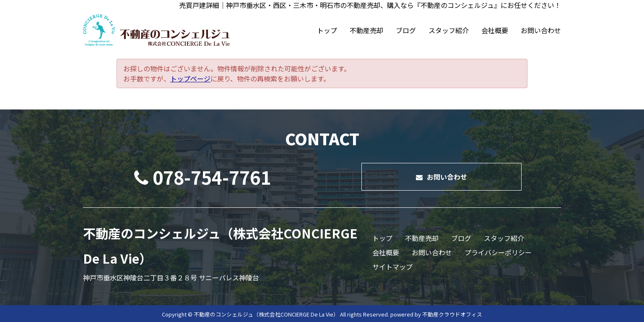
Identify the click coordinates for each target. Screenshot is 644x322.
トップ (327, 30)
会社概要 (495, 30)
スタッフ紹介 (449, 30)
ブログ (406, 30)
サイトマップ (392, 267)
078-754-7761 (203, 177)
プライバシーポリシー (498, 252)
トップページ (190, 79)
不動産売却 (366, 30)
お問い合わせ (541, 30)
